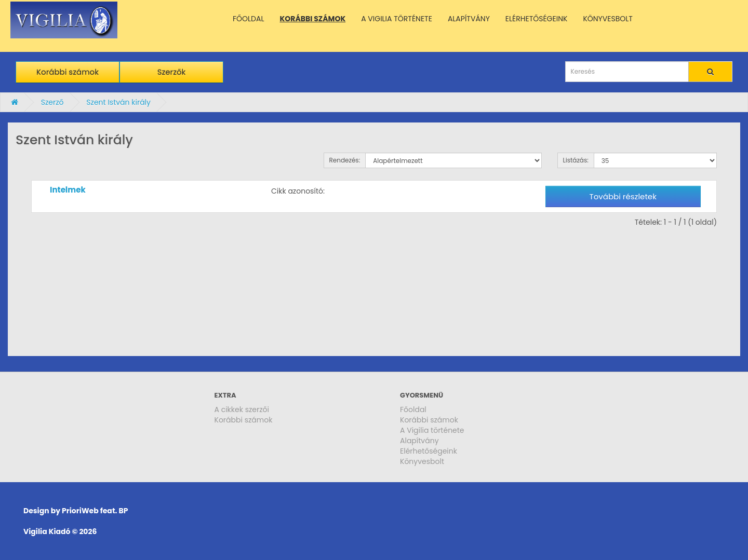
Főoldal (413, 409)
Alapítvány (419, 441)
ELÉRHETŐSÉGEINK (537, 19)
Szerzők (172, 72)
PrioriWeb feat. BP (95, 511)
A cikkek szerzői (242, 409)
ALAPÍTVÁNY (469, 19)
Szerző (52, 102)
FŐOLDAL (249, 19)
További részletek (623, 196)
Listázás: (576, 160)
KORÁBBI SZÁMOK (313, 19)
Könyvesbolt (422, 461)
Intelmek (68, 190)
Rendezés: (345, 160)
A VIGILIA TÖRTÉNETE (397, 19)
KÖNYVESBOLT (607, 19)
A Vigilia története (432, 430)
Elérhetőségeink (429, 451)
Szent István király (118, 102)
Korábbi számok (68, 72)
